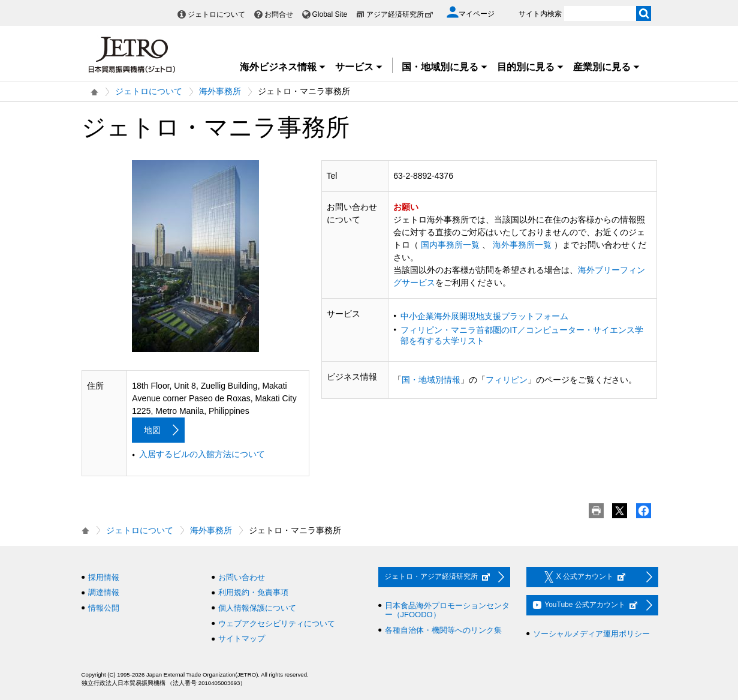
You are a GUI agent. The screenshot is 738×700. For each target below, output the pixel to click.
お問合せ (279, 14)
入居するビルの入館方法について (202, 454)
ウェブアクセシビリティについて (277, 624)
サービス (359, 67)
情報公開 (104, 608)
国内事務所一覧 (450, 245)
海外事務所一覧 (522, 245)
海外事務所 (220, 91)
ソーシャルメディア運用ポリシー (591, 634)
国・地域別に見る (445, 67)
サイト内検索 (540, 14)
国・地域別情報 (431, 380)
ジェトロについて (216, 14)
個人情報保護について (257, 608)
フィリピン (507, 380)
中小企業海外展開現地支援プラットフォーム (484, 316)
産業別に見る (607, 67)
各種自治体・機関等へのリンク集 (443, 630)
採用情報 (104, 577)
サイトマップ (242, 639)
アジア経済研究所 (400, 14)
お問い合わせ (242, 577)
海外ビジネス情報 (283, 67)
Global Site (330, 14)
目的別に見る (531, 67)
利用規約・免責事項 (253, 592)
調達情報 (104, 592)
